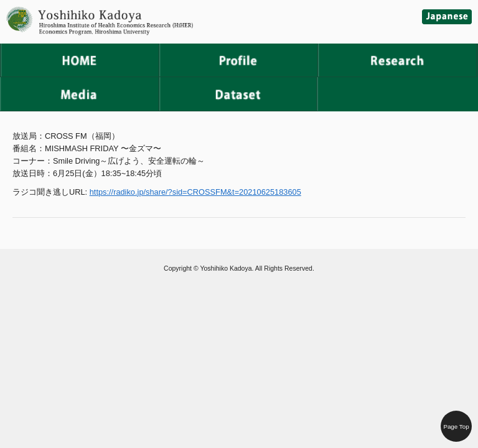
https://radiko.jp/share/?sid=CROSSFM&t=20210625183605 (195, 192)
